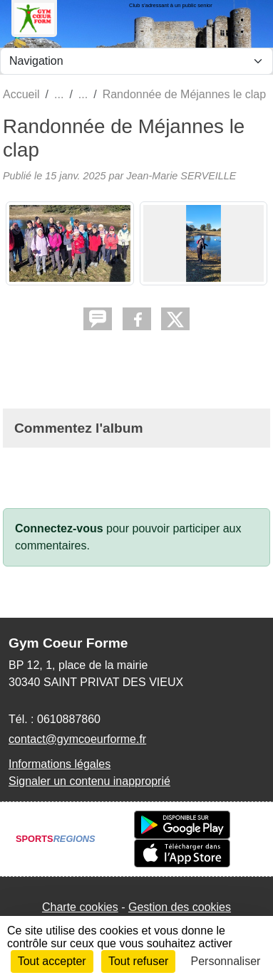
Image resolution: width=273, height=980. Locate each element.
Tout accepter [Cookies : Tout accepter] (52, 961)
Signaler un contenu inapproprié (89, 781)
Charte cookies (80, 907)
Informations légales (60, 764)
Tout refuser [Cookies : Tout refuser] (138, 961)
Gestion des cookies (180, 907)
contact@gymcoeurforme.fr (77, 739)
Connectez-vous (59, 528)
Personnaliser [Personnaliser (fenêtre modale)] (226, 961)
